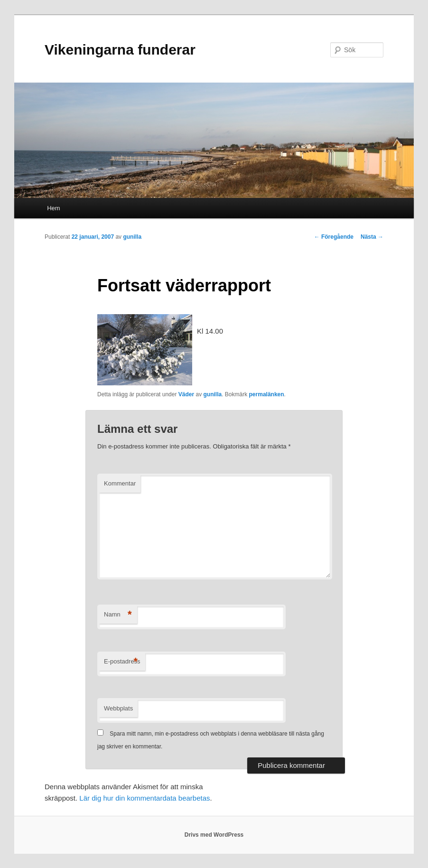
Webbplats (118, 708)
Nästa (372, 237)
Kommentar (120, 483)
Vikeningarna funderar (120, 50)
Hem (53, 208)
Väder (186, 394)
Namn (118, 615)
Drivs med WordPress (214, 835)
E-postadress (122, 662)
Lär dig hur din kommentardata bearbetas (144, 798)
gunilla (132, 237)
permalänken (267, 394)
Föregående (334, 237)
